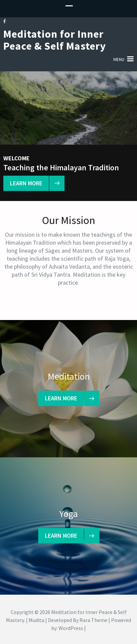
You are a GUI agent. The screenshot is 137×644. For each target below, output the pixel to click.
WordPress (71, 628)
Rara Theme (93, 620)
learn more (29, 183)
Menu (119, 59)
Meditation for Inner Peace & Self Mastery (55, 40)
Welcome (16, 158)
